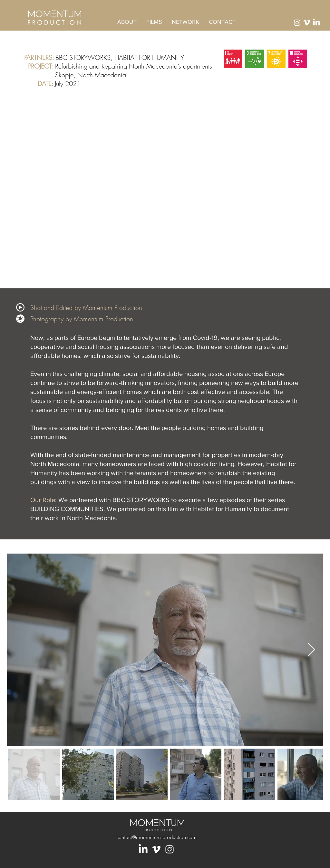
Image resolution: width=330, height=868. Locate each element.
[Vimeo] (307, 23)
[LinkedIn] (143, 849)
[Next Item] (311, 650)
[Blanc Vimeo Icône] (156, 849)
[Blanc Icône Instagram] (170, 849)
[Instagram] (297, 23)
